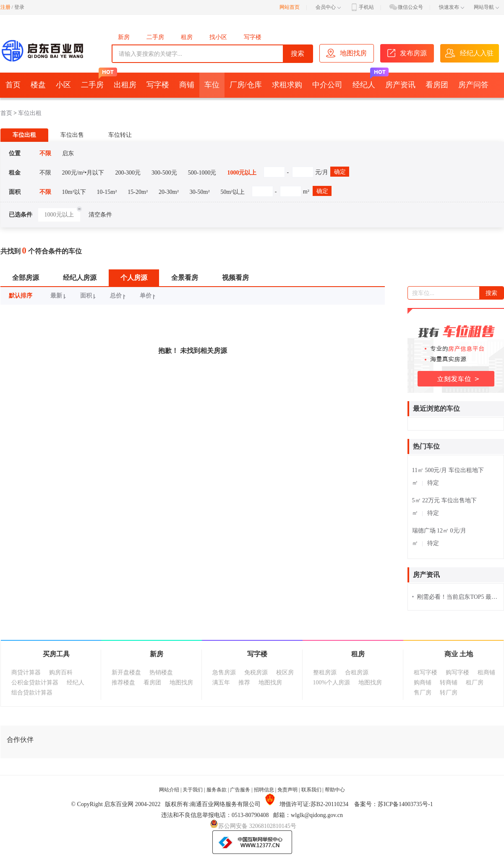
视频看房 (235, 278)
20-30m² (169, 192)
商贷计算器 (26, 672)
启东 (68, 153)
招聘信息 (264, 790)
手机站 (362, 7)
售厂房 (423, 693)
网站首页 (290, 7)
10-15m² (107, 192)
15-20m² (138, 192)
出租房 (125, 85)
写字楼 (253, 37)
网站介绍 (169, 790)
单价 (149, 296)
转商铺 (449, 683)
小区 (63, 85)
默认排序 (21, 296)
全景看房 (185, 278)
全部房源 (26, 278)
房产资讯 (400, 85)
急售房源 (224, 672)
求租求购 (287, 85)
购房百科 (61, 672)
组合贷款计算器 (32, 693)
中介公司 (327, 85)
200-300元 (128, 173)
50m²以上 (233, 192)
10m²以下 (74, 192)
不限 (45, 153)
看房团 (437, 85)
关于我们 (193, 790)
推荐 (244, 683)
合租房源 (357, 672)
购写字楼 (457, 672)
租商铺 (486, 672)
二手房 (155, 37)
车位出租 (30, 113)
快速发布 (452, 7)
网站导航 (486, 7)
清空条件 (100, 215)
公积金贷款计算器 (35, 683)
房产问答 (473, 85)
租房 (187, 37)
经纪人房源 (80, 278)
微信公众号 (406, 7)
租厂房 (475, 683)
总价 (119, 296)
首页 (13, 85)
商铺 (187, 85)
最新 (59, 296)
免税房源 (256, 672)
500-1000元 (202, 173)
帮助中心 (335, 790)
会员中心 (328, 7)
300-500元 (164, 173)
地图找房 (181, 683)
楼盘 (38, 85)
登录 (19, 7)
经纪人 (366, 81)
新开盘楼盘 (126, 672)
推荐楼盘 (123, 683)
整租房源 (325, 672)
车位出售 (72, 135)
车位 (212, 85)
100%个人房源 (332, 683)
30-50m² (200, 192)
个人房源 (134, 278)
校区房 (285, 672)
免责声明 (287, 790)
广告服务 (240, 790)
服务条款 (217, 790)
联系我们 (311, 790)
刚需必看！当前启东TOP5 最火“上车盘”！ (456, 597)
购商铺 (423, 683)
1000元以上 (242, 173)
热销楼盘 (161, 672)
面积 (89, 296)
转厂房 (449, 693)
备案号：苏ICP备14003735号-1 (393, 804)
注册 (5, 7)
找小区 (218, 37)
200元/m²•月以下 (83, 173)
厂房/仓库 (246, 85)
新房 (124, 37)
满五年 (221, 683)
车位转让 (120, 135)
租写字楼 (426, 672)
